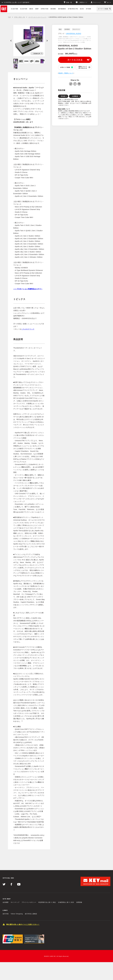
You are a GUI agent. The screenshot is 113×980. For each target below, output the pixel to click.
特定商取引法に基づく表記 (47, 902)
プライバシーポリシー (29, 902)
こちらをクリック (28, 329)
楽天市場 (6, 914)
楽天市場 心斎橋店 (31, 914)
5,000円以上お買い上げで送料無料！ (17, 2)
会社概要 (6, 902)
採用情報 (79, 902)
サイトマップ (15, 902)
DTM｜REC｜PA (20, 17)
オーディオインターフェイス (38, 17)
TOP (9, 17)
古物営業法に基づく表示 (66, 902)
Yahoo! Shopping (17, 914)
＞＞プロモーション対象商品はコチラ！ (28, 289)
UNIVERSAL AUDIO (74, 34)
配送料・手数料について (66, 73)
